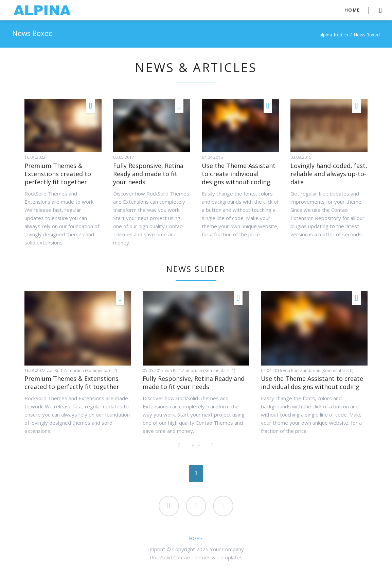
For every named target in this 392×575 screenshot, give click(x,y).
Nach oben (196, 474)
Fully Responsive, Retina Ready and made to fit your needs (148, 174)
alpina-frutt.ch (334, 35)
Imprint (157, 549)
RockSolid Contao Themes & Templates (196, 557)
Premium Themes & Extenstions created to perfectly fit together (58, 174)
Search (380, 10)
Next (213, 446)
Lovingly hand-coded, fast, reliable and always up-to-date (329, 174)
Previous (179, 446)
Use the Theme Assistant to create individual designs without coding (239, 174)
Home (196, 538)
